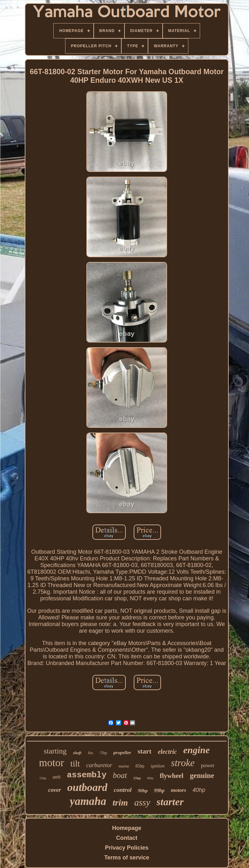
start (145, 751)
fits (90, 753)
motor (52, 763)
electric (167, 752)
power (208, 765)
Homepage (127, 828)
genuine (202, 776)
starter (170, 802)
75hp (103, 753)
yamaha (88, 801)
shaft (77, 753)
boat (120, 775)
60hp (150, 778)
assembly (87, 775)
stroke (183, 763)
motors (178, 790)
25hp (137, 778)
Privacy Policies (127, 848)
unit (57, 777)
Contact (127, 838)
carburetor (99, 765)
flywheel (172, 776)
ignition (158, 766)
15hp (43, 778)
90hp (143, 791)
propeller (122, 753)
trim (120, 803)
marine (124, 766)
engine (196, 750)
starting (55, 751)
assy (142, 802)
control (123, 790)
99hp (159, 790)
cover (55, 790)
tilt (75, 764)
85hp (140, 766)
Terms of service (127, 858)
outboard (87, 787)
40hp (199, 790)
